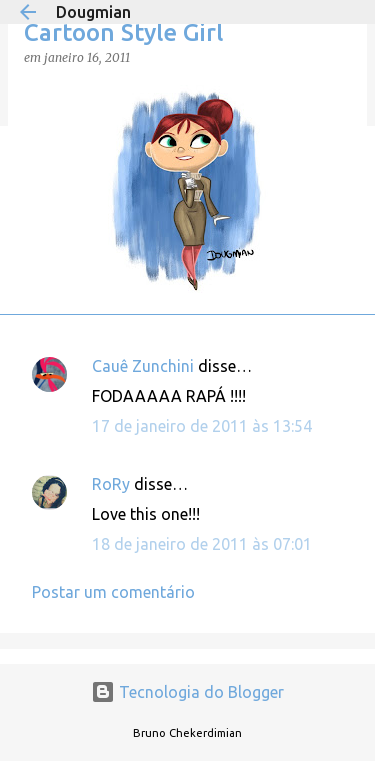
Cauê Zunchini (143, 366)
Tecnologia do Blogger (187, 692)
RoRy (111, 484)
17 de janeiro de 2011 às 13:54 (202, 426)
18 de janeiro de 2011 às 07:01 (202, 544)
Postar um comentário (113, 592)
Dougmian (93, 12)
